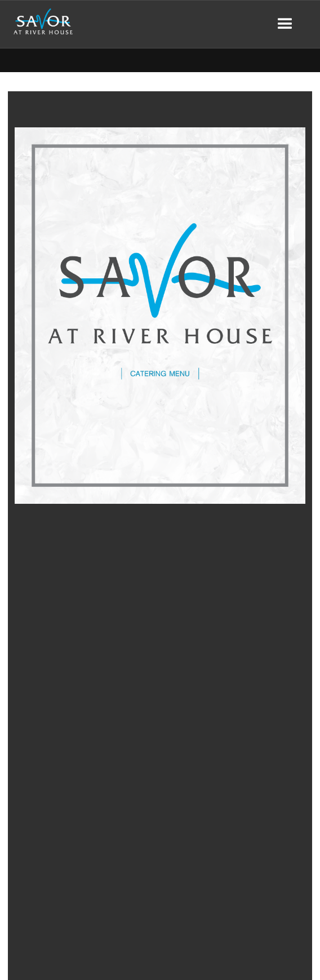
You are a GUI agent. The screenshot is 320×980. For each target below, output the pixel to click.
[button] (285, 24)
